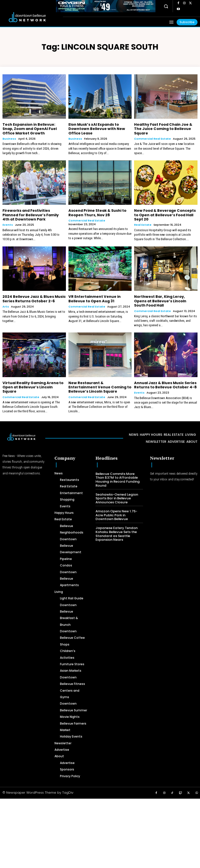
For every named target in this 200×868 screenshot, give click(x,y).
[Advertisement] (100, 832)
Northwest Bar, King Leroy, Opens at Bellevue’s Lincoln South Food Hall (160, 300)
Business (9, 138)
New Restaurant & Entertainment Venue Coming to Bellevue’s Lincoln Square (100, 386)
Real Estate (143, 224)
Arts (6, 305)
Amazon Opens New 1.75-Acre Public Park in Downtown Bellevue (116, 513)
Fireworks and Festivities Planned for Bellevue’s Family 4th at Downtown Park (30, 214)
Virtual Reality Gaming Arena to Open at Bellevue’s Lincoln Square (33, 386)
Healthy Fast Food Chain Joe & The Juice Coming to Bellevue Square (163, 129)
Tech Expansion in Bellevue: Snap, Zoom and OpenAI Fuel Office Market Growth (29, 129)
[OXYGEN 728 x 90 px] (106, 6)
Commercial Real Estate (152, 138)
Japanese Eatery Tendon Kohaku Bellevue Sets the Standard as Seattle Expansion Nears (116, 532)
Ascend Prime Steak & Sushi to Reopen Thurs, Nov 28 (97, 212)
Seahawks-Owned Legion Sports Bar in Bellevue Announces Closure (116, 496)
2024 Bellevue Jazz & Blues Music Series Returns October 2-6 (34, 298)
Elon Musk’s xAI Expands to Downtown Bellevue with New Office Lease (96, 129)
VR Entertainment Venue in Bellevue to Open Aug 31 (94, 298)
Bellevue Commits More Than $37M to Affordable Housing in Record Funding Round (117, 478)
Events (8, 224)
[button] (166, 6)
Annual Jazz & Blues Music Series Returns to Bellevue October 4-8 (165, 383)
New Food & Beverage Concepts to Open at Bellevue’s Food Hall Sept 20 (165, 214)
